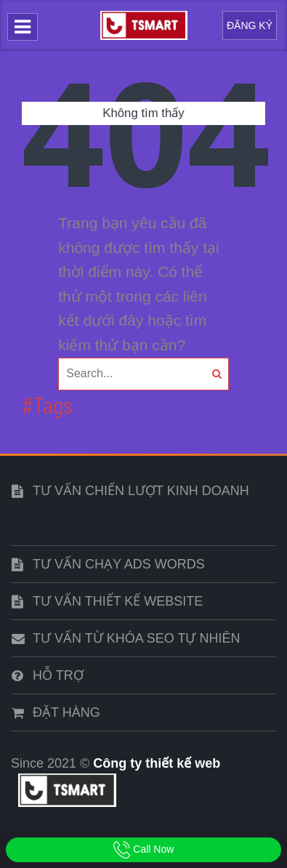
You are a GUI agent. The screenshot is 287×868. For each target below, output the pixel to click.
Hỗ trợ (58, 675)
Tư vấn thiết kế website (118, 601)
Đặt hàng (66, 712)
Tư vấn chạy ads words (119, 564)
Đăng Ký (250, 25)
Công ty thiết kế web (157, 763)
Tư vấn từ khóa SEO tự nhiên (136, 638)
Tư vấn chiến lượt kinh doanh (141, 491)
